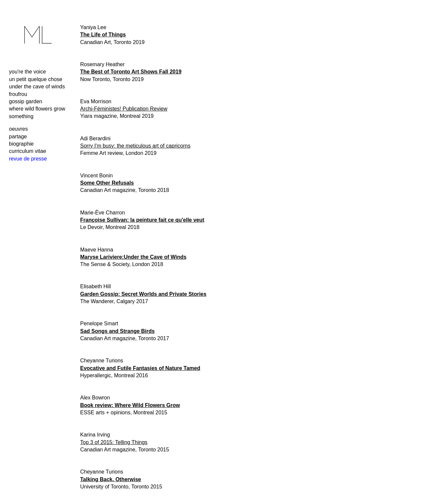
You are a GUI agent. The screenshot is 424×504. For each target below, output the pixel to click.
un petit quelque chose (36, 79)
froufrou (18, 94)
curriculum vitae (27, 151)
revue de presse (28, 159)
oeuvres (18, 129)
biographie (21, 144)
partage (18, 137)
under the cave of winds (37, 87)
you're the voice (27, 72)
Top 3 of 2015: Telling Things (114, 442)
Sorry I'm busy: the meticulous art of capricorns (135, 146)
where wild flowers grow (37, 109)
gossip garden (26, 101)
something (21, 116)
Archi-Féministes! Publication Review (124, 109)
